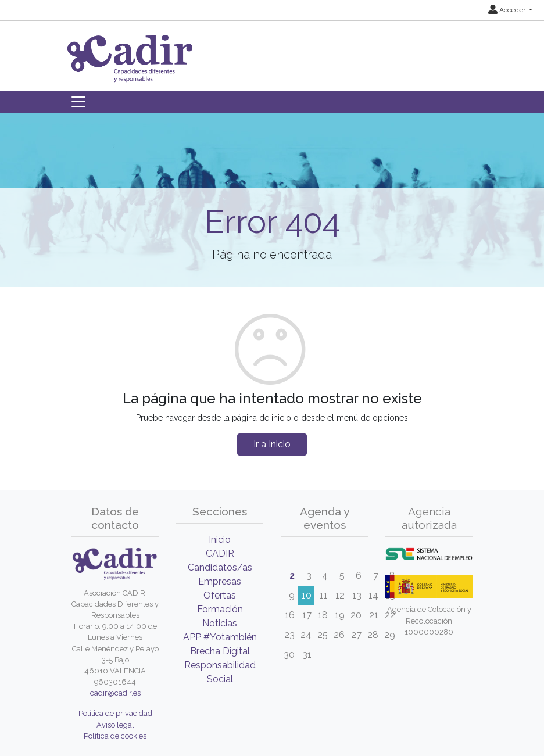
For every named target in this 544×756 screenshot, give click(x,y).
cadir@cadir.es (115, 693)
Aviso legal (115, 725)
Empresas (220, 581)
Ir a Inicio (272, 444)
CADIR (220, 553)
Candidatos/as (220, 567)
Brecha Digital (220, 651)
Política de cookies (115, 736)
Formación (220, 609)
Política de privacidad (115, 713)
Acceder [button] (508, 10)
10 (307, 595)
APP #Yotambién (220, 637)
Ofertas (220, 595)
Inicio (220, 540)
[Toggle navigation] (78, 102)
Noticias (220, 623)
